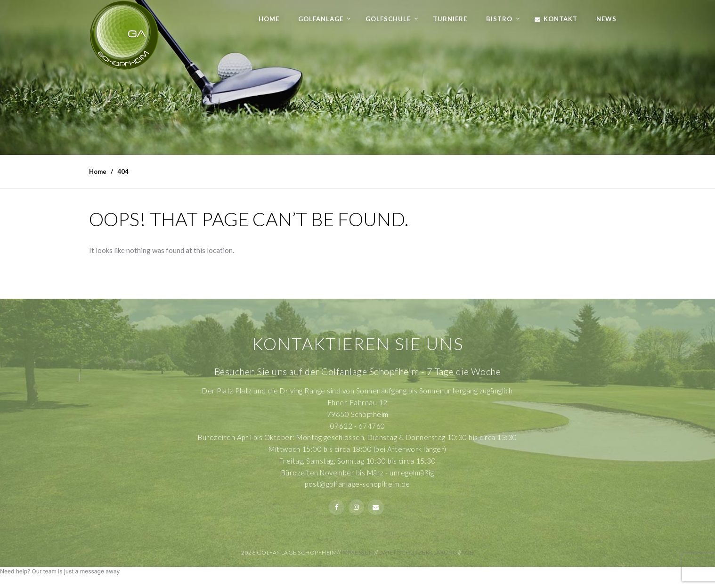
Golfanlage (321, 19)
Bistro (499, 19)
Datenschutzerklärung (418, 552)
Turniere (450, 19)
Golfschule (388, 19)
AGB (468, 552)
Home (269, 19)
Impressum (357, 552)
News (606, 19)
